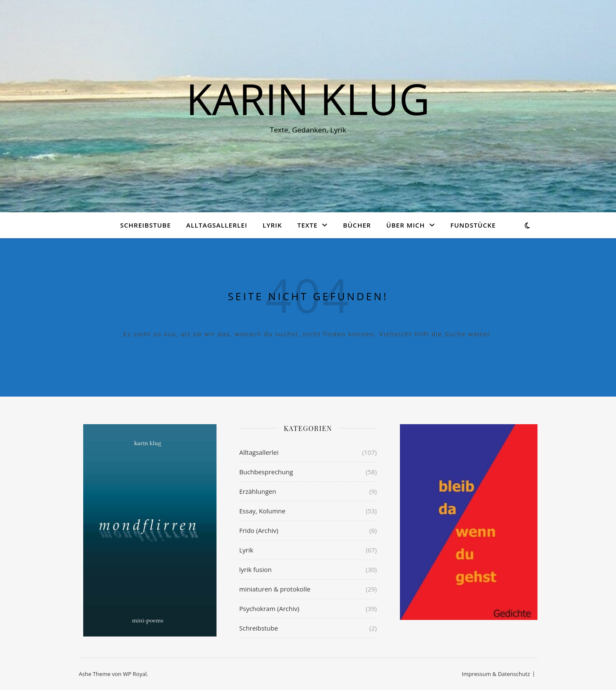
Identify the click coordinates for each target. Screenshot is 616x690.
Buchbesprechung (266, 472)
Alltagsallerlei (217, 225)
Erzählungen (258, 491)
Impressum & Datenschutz (496, 674)
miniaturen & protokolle (275, 589)
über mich (406, 225)
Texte (307, 225)
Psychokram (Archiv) (269, 608)
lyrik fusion (256, 569)
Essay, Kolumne (263, 511)
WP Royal (135, 674)
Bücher (357, 225)
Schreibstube (146, 225)
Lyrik (272, 225)
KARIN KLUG (308, 99)
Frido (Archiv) (259, 530)
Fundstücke (473, 225)
